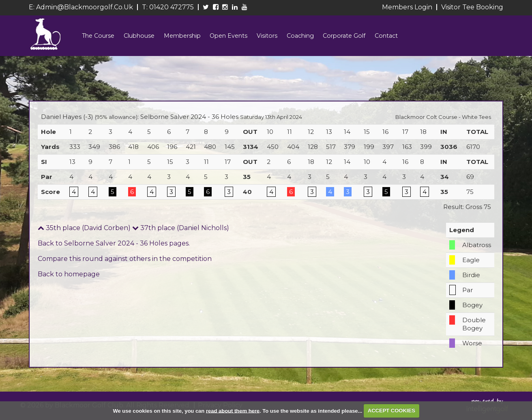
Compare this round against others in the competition (125, 262)
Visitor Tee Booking (472, 7)
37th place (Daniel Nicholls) (181, 232)
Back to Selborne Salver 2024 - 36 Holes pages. (114, 247)
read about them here (233, 410)
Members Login (407, 7)
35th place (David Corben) (84, 232)
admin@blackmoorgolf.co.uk (85, 7)
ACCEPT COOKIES (391, 410)
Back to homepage (69, 278)
